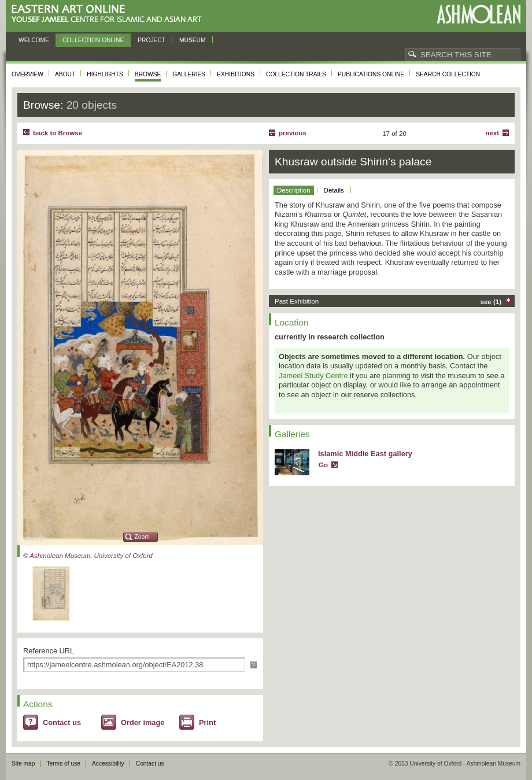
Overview (27, 74)
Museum (193, 40)
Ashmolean (479, 14)
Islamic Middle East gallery (365, 454)
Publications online (371, 74)
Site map (23, 764)
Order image (143, 722)
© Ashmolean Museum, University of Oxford (88, 556)
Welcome (34, 40)
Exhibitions (236, 74)
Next (492, 133)
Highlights (105, 74)
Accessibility (108, 764)
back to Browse (58, 133)
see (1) (491, 302)
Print (207, 722)
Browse (148, 74)
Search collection (448, 74)
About (65, 74)
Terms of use (63, 764)
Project (152, 40)
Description (294, 190)
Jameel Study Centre (313, 376)
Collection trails (296, 74)
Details (334, 190)
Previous (293, 133)
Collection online (93, 40)
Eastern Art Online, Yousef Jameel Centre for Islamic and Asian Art (110, 14)
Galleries (189, 74)
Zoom (142, 537)
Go (323, 465)
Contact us (62, 722)
